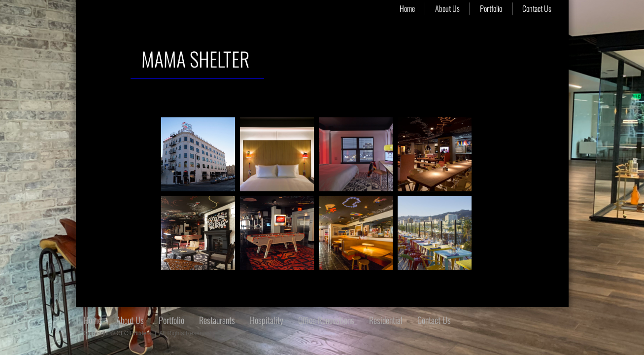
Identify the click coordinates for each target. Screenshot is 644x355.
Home (407, 8)
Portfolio (491, 8)
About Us (447, 8)
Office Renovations (326, 320)
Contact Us (537, 8)
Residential (386, 320)
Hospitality (267, 320)
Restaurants (217, 320)
